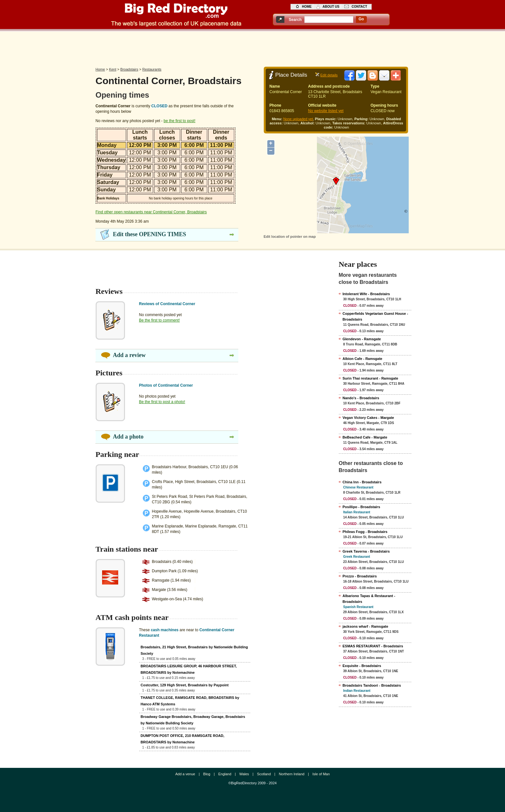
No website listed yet (326, 111)
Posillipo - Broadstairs (362, 507)
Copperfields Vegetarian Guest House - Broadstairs (376, 316)
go (361, 19)
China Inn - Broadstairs (362, 482)
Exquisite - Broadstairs (362, 666)
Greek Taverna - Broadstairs (366, 551)
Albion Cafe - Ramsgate (362, 359)
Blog (207, 774)
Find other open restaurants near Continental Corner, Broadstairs (151, 212)
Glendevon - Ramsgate (362, 339)
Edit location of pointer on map (290, 237)
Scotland (264, 774)
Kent (113, 69)
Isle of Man (321, 774)
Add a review (129, 355)
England (225, 774)
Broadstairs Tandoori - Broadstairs (372, 685)
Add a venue (185, 774)
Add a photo (128, 437)
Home (100, 69)
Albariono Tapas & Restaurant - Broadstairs (369, 599)
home (307, 7)
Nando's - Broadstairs (361, 398)
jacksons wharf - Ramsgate (366, 626)
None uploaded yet (298, 119)
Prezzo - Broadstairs (360, 576)
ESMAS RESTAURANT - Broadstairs (373, 646)
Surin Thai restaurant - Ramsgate (371, 378)
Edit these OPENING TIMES (150, 234)
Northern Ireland (292, 774)
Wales (244, 774)
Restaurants (152, 69)
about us (331, 7)
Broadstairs (129, 69)
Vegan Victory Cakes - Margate (368, 418)
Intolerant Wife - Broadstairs (366, 294)
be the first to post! (180, 121)
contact (359, 7)
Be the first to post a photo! (162, 402)
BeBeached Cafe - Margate (365, 437)
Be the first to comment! (160, 320)
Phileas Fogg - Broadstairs (365, 532)
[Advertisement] (252, 47)
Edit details (329, 75)
